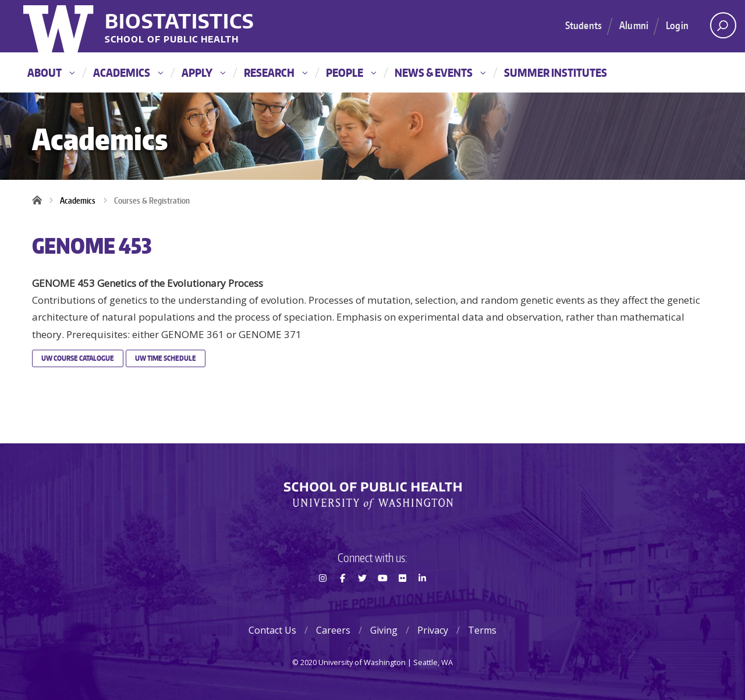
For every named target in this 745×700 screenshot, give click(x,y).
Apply (203, 72)
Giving (384, 630)
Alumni (634, 25)
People (351, 72)
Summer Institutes (556, 72)
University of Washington (60, 26)
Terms (482, 630)
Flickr (402, 599)
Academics (128, 72)
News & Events (440, 72)
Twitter (363, 599)
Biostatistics (180, 21)
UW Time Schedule (166, 358)
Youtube (382, 599)
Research (276, 72)
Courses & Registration (152, 200)
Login (677, 25)
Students (583, 25)
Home (41, 201)
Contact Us (272, 630)
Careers (333, 630)
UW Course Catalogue (78, 358)
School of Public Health (172, 40)
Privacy (433, 630)
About (51, 72)
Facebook (342, 599)
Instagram (322, 599)
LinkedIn (423, 599)
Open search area (719, 29)
